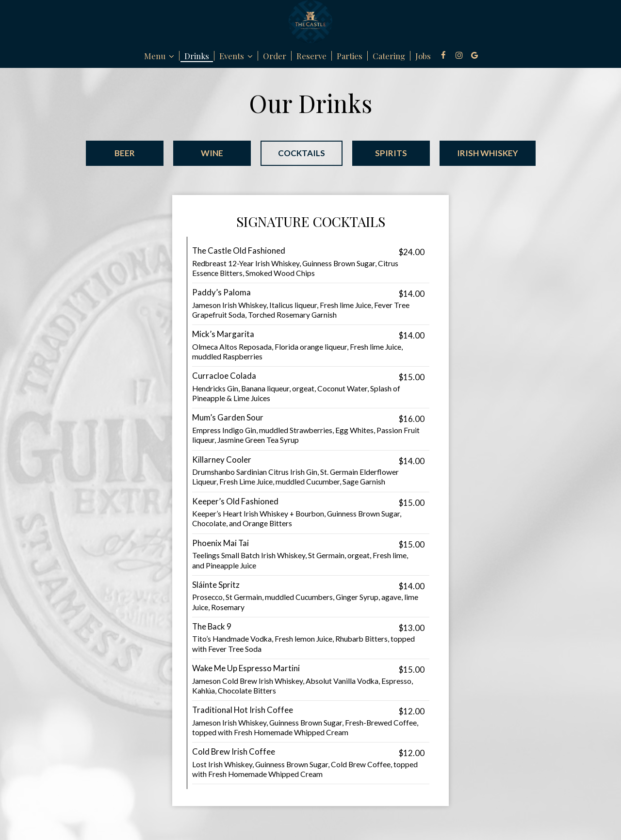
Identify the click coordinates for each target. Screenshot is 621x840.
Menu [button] (159, 56)
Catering (389, 56)
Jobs (423, 56)
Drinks (197, 56)
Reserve (311, 56)
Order (275, 56)
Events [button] (236, 56)
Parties (350, 56)
